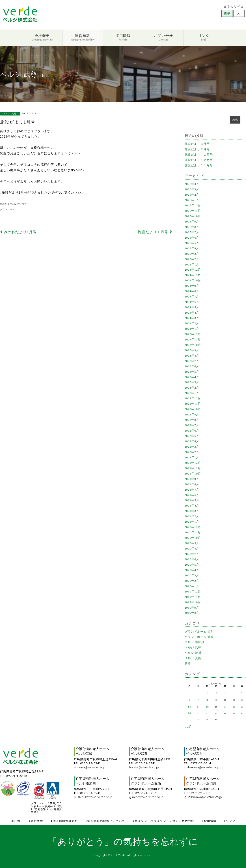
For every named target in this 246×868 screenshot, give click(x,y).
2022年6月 (192, 431)
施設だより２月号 (197, 149)
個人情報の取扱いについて (105, 821)
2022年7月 (192, 425)
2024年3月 (192, 318)
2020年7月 (192, 554)
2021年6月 (192, 495)
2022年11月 (193, 404)
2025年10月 (193, 216)
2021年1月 (192, 522)
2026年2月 (192, 195)
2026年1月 (192, 200)
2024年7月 (192, 296)
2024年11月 (193, 275)
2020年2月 (192, 581)
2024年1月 (192, 329)
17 (225, 707)
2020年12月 (193, 527)
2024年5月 (192, 307)
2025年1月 (192, 264)
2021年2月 (192, 516)
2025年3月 (192, 254)
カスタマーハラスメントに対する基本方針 (164, 821)
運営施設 (82, 37)
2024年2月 (192, 323)
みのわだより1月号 (18, 232)
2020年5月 (192, 565)
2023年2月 (192, 388)
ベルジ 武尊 (193, 647)
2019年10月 (193, 602)
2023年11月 (193, 339)
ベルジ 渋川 (193, 653)
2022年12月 (193, 398)
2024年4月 (192, 313)
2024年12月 (193, 270)
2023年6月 (192, 366)
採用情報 (123, 37)
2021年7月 (192, 490)
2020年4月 (192, 570)
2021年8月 (192, 484)
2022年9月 (192, 414)
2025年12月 (193, 205)
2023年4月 (192, 377)
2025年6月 (192, 238)
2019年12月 (193, 591)
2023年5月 (192, 372)
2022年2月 (192, 452)
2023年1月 (192, 393)
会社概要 (42, 37)
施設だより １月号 (199, 155)
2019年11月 (193, 597)
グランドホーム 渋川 (199, 632)
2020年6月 (192, 559)
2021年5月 (192, 500)
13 (189, 707)
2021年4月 (192, 506)
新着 (188, 664)
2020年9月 (192, 543)
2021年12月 (193, 463)
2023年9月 (192, 350)
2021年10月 (193, 474)
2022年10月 (193, 409)
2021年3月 (192, 511)
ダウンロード (7, 209)
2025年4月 (192, 248)
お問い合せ (163, 37)
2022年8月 (192, 420)
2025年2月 (192, 259)
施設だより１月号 (155, 232)
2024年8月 (192, 291)
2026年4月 (192, 184)
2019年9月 (192, 608)
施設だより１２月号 (199, 160)
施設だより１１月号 (199, 165)
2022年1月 (192, 457)
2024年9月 (192, 286)
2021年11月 (193, 468)
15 (207, 707)
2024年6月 (192, 302)
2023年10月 (193, 345)
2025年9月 (192, 221)
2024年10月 (193, 280)
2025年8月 (192, 227)
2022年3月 (192, 447)
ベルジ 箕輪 (193, 658)
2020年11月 (193, 532)
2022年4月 (192, 441)
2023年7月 (192, 361)
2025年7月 (192, 232)
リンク (204, 37)
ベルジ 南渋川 (195, 642)
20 (189, 713)
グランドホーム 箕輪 (199, 637)
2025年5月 (192, 243)
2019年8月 (192, 613)
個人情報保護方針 (65, 821)
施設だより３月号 (197, 144)
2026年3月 (192, 189)
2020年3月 (192, 575)
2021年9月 (192, 479)
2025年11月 (193, 211)
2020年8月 (192, 548)
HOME (16, 821)
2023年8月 (192, 356)
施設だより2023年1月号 (13, 204)
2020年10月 (193, 538)
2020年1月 (192, 586)
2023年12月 (193, 334)
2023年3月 (192, 382)
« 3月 (188, 727)
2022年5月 (192, 436)
